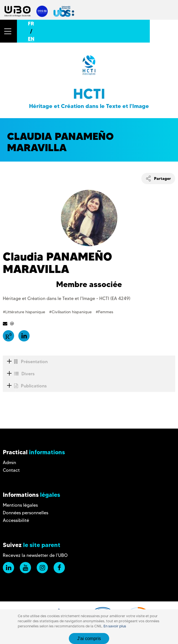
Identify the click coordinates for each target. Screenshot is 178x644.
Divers (19, 374)
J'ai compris (89, 639)
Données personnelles (26, 513)
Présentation (25, 362)
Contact (11, 470)
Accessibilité (16, 520)
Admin (9, 463)
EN (31, 39)
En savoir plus (115, 626)
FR (31, 24)
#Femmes (104, 312)
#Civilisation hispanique (71, 312)
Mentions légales (20, 505)
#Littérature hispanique (25, 312)
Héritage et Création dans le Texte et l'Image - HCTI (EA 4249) (67, 298)
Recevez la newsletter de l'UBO (35, 555)
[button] (8, 31)
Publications (25, 386)
